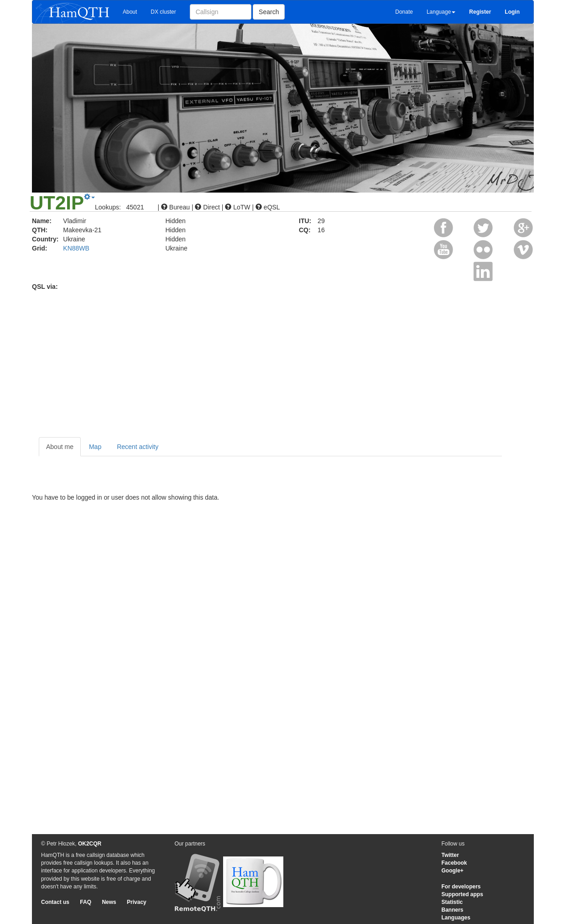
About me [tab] (60, 447)
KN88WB (76, 248)
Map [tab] (95, 447)
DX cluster (163, 12)
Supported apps (462, 894)
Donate (404, 12)
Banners (453, 910)
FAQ (86, 902)
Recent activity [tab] (138, 447)
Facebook (454, 863)
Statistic (452, 902)
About (130, 12)
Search (269, 12)
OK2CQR (90, 844)
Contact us (55, 902)
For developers (461, 887)
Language (441, 12)
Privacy (137, 902)
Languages (456, 918)
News (109, 902)
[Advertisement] (292, 360)
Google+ (453, 871)
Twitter (450, 855)
